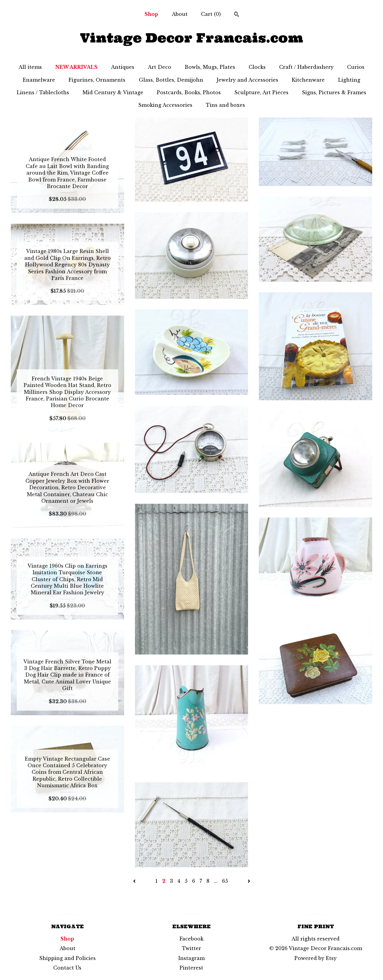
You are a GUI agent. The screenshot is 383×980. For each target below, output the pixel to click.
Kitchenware (308, 80)
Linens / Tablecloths (43, 92)
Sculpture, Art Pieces (261, 92)
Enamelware (39, 80)
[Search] (237, 15)
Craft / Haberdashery (306, 67)
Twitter (191, 948)
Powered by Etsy (316, 958)
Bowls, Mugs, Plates (210, 67)
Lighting (349, 80)
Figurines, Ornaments (97, 80)
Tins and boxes (225, 105)
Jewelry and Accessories (247, 80)
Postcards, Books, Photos (189, 92)
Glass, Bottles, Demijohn (171, 80)
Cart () (211, 14)
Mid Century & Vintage (113, 92)
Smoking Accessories (165, 105)
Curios (356, 67)
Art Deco (159, 67)
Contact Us (67, 968)
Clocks (257, 67)
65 (225, 881)
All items (30, 67)
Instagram (191, 958)
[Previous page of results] (135, 881)
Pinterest (191, 968)
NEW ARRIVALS (76, 67)
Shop (151, 14)
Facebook (191, 939)
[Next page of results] (249, 881)
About (180, 14)
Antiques (123, 67)
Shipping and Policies (67, 958)
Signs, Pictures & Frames (334, 92)
